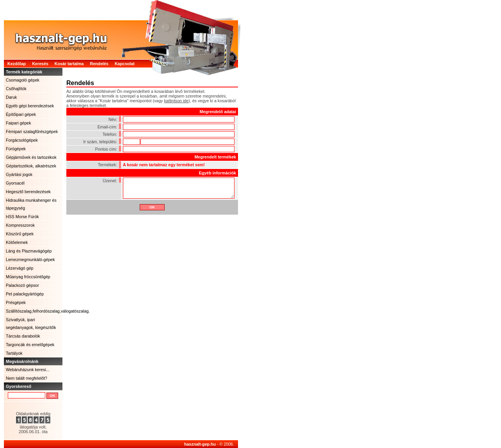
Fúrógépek (16, 149)
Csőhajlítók (16, 89)
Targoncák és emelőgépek (30, 345)
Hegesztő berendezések (28, 192)
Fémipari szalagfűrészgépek (32, 132)
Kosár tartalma (69, 64)
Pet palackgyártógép (25, 294)
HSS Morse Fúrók (22, 217)
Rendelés (99, 64)
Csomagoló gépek (23, 80)
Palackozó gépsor (22, 285)
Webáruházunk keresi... (28, 370)
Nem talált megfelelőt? (27, 378)
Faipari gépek (19, 123)
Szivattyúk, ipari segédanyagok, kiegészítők (31, 324)
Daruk (11, 97)
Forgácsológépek (22, 140)
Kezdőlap (17, 64)
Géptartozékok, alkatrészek (31, 166)
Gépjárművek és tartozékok (31, 157)
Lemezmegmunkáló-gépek (30, 260)
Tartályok (14, 353)
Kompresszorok (20, 225)
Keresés (40, 64)
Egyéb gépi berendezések (30, 106)
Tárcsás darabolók (23, 336)
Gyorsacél (15, 183)
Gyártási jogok (19, 174)
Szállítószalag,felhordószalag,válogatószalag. (34, 311)
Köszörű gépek (20, 234)
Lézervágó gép (20, 268)
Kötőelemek (17, 242)
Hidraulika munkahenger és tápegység (31, 204)
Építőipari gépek (21, 114)
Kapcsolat (125, 64)
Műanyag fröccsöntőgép (28, 277)
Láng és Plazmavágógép (29, 251)
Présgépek (16, 302)
